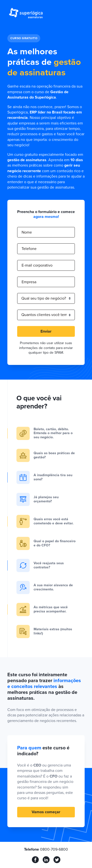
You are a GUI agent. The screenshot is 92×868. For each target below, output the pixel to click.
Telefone (29, 249)
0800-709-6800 (54, 849)
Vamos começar (46, 812)
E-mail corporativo (37, 265)
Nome (27, 232)
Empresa (29, 282)
